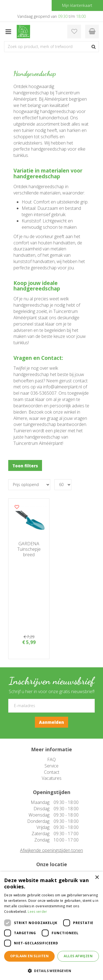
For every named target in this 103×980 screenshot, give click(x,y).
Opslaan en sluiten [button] (29, 956)
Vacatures (52, 704)
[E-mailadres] (51, 632)
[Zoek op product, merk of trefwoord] (51, 47)
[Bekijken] (92, 32)
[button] (51, 971)
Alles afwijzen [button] (78, 956)
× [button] (97, 878)
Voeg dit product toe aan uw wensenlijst (17, 507)
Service (51, 692)
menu (8, 32)
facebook (53, 838)
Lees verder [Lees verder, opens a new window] (37, 912)
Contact (52, 698)
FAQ (51, 685)
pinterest (54, 857)
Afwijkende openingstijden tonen (51, 776)
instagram (54, 847)
